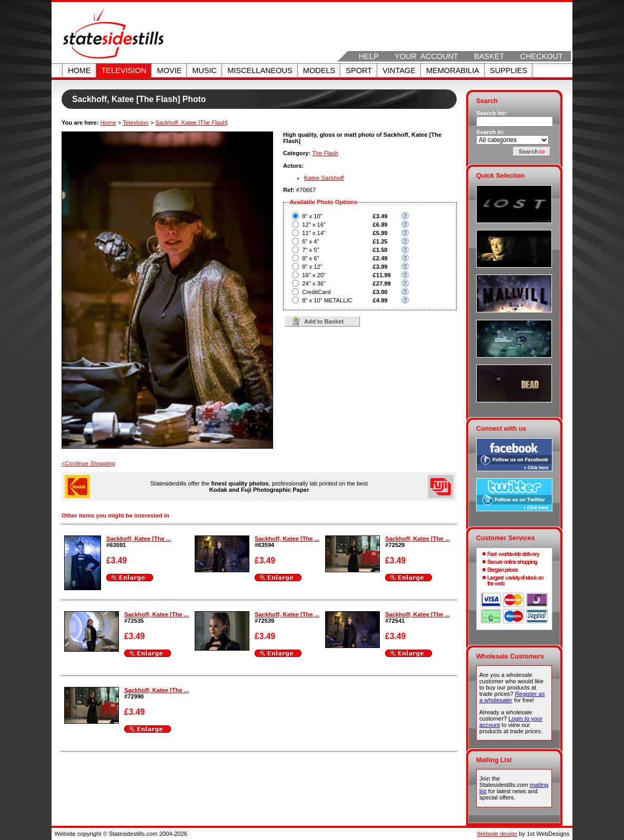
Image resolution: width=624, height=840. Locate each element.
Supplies (509, 70)
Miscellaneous (260, 70)
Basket (489, 56)
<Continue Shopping (88, 463)
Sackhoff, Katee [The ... (139, 539)
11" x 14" (314, 233)
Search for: (492, 113)
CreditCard (316, 292)
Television (124, 70)
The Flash (325, 153)
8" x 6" (310, 258)
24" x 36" (314, 284)
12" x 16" (314, 225)
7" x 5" (310, 250)
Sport (359, 70)
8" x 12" (312, 267)
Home (79, 70)
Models (319, 70)
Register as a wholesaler (512, 697)
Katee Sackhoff (324, 178)
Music (204, 70)
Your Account (426, 56)
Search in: (490, 132)
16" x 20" (314, 275)
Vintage (399, 70)
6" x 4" (310, 241)
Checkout (541, 56)
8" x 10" (312, 216)
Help (369, 56)
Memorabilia (453, 70)
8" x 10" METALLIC (327, 300)
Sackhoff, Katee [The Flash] (192, 123)
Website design (497, 834)
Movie (169, 70)
